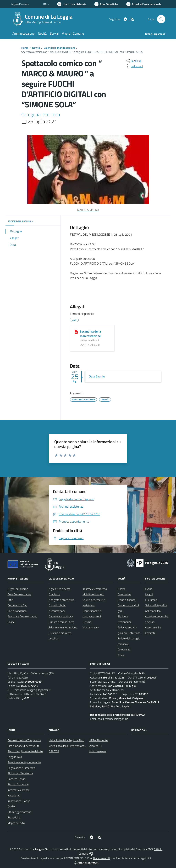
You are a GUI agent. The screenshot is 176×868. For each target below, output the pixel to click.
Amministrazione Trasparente (24, 740)
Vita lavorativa (91, 627)
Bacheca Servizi (16, 779)
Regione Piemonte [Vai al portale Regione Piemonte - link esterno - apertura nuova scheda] (20, 4)
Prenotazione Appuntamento (24, 762)
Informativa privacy (19, 790)
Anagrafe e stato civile (62, 600)
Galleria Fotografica (156, 605)
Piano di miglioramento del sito (25, 751)
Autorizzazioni (57, 611)
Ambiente (54, 594)
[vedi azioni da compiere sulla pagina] (134, 66)
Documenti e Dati (17, 605)
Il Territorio (151, 600)
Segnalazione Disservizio (21, 768)
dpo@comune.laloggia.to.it (113, 719)
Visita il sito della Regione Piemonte (69, 740)
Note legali (14, 795)
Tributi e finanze (126, 600)
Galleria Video (153, 611)
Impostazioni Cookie (19, 801)
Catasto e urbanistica (61, 616)
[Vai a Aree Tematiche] (106, 4)
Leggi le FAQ (15, 757)
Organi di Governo (18, 589)
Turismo (87, 622)
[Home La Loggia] (44, 19)
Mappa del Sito (16, 823)
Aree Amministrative (19, 594)
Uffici (10, 600)
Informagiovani (98, 751)
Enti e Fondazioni (17, 611)
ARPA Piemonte (98, 740)
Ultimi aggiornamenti (20, 812)
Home (25, 48)
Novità (36, 48)
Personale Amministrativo (22, 616)
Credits (12, 806)
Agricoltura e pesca (60, 589)
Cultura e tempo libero (61, 622)
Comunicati (124, 649)
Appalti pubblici (57, 605)
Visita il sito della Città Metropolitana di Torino (75, 746)
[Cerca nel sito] (161, 19)
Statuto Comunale (18, 784)
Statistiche (14, 817)
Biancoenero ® (101, 858)
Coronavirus (124, 594)
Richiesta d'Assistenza (20, 773)
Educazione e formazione (63, 627)
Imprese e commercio (95, 589)
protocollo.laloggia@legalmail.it (33, 690)
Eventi (149, 589)
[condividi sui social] (133, 61)
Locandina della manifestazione (90, 334)
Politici (11, 622)
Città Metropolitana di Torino (43, 22)
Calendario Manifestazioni (59, 48)
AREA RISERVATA (86, 862)
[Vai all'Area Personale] (144, 4)
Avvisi (121, 655)
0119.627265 (20, 677)
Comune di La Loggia (49, 17)
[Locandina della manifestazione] (76, 332)
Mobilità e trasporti (93, 594)
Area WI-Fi (95, 746)
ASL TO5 (54, 751)
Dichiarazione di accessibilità (24, 746)
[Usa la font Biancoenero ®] (72, 4)
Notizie (122, 589)
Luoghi (149, 594)
